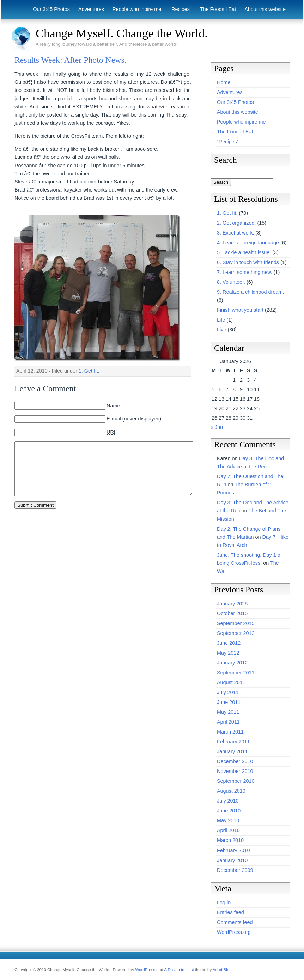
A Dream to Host (179, 970)
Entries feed (230, 912)
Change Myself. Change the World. (122, 33)
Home (224, 82)
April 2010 (228, 830)
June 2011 (229, 702)
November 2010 (235, 771)
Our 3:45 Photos (51, 9)
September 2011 (236, 673)
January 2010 (232, 860)
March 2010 (230, 840)
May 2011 (228, 712)
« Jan (217, 427)
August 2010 (231, 791)
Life (221, 320)
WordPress (145, 970)
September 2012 (236, 633)
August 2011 (231, 682)
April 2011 (228, 722)
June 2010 (229, 811)
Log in (224, 903)
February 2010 (233, 850)
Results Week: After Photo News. (71, 60)
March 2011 (230, 732)
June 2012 (229, 643)
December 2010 (235, 761)
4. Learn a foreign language (248, 243)
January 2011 (232, 751)
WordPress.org (234, 932)
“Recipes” (181, 9)
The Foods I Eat (218, 9)
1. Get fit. (89, 371)
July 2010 (228, 801)
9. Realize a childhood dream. (250, 292)
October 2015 (232, 613)
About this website (265, 9)
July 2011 (228, 692)
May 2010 (228, 820)
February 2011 (233, 742)
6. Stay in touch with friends (248, 262)
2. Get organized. (236, 223)
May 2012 (228, 653)
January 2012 (232, 663)
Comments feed (235, 922)
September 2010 (236, 781)
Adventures (91, 9)
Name (113, 406)
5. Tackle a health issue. (244, 252)
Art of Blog (222, 970)
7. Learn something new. (245, 272)
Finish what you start (240, 310)
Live (221, 330)
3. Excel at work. (236, 233)
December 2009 (235, 870)
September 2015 (236, 623)
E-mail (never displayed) (134, 419)
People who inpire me (137, 9)
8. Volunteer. (231, 282)
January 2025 (232, 604)
